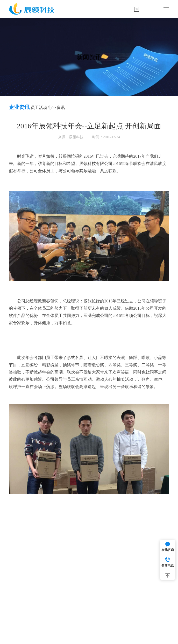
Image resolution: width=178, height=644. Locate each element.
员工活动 (39, 108)
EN (137, 9)
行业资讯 (56, 108)
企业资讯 (19, 107)
